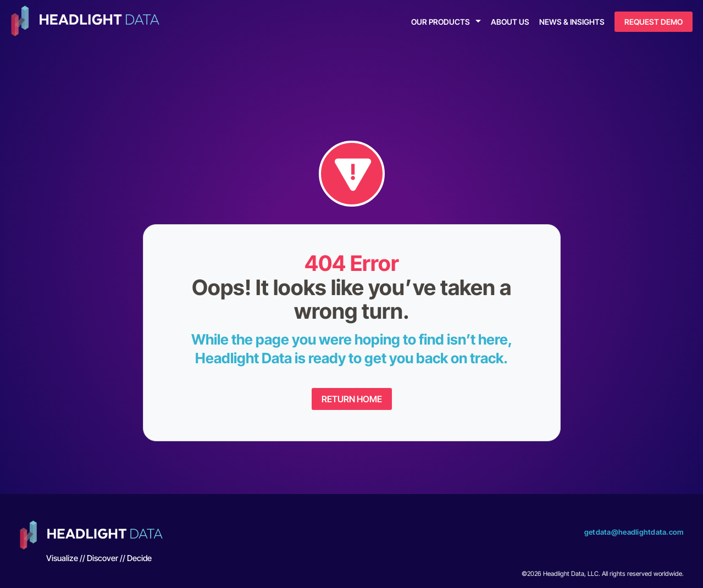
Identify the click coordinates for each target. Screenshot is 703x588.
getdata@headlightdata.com (634, 532)
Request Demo (654, 22)
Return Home (352, 399)
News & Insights (572, 22)
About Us (510, 22)
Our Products (441, 22)
